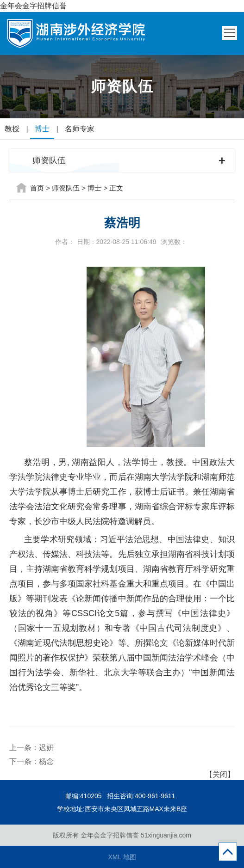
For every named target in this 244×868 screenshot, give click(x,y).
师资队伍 (66, 188)
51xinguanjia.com (166, 835)
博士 (42, 129)
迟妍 (46, 748)
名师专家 (80, 129)
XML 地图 (122, 857)
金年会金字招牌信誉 (33, 6)
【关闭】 (220, 774)
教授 (12, 129)
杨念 (46, 761)
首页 (37, 188)
